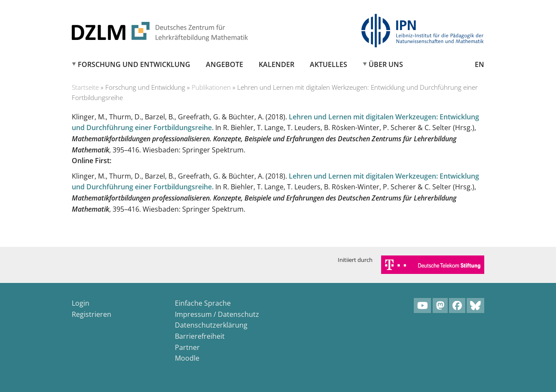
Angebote (225, 64)
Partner (187, 347)
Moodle (187, 358)
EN (480, 64)
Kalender (276, 64)
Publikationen (211, 87)
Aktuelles (328, 64)
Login (81, 303)
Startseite (85, 87)
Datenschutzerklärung (211, 325)
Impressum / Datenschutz (217, 314)
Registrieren (92, 314)
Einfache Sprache (203, 303)
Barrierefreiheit (200, 336)
